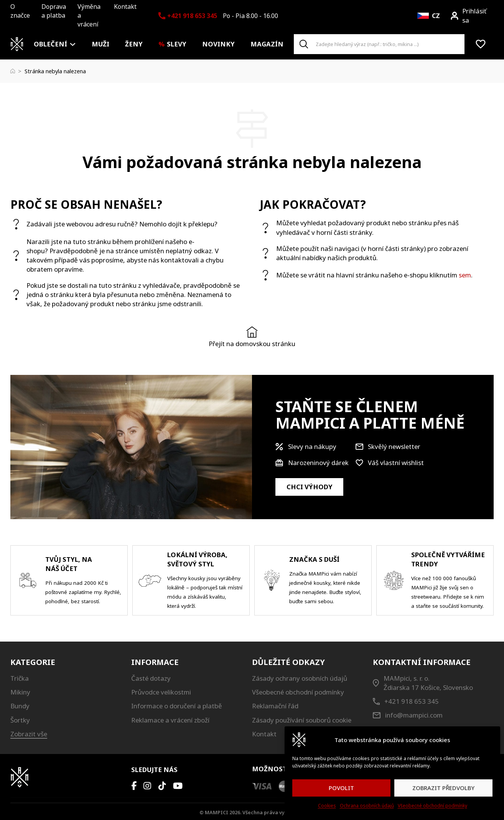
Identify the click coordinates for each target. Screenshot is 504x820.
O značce (20, 11)
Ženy (134, 44)
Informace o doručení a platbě (177, 706)
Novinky (218, 44)
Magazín (267, 44)
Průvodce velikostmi (161, 692)
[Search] (304, 44)
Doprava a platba (54, 11)
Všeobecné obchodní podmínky (432, 806)
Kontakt (125, 7)
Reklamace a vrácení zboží (170, 720)
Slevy (177, 44)
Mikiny (20, 692)
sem (465, 275)
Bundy (20, 706)
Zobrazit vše (29, 734)
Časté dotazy (151, 678)
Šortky (20, 720)
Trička (20, 678)
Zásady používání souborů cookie (302, 720)
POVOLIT (341, 788)
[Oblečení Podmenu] (73, 44)
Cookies (327, 806)
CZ (436, 16)
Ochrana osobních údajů (367, 806)
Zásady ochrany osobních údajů (300, 678)
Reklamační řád (275, 706)
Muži (100, 44)
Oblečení (50, 44)
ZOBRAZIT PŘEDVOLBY (443, 788)
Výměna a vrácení (89, 15)
